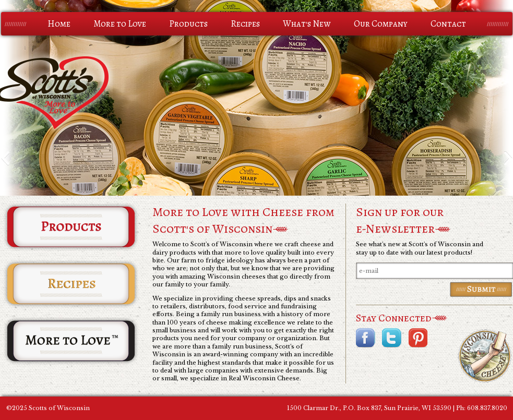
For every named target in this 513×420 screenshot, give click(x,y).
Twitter (392, 338)
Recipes (245, 24)
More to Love (120, 24)
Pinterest (418, 338)
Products (188, 24)
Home (59, 24)
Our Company (381, 24)
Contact (448, 24)
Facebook (366, 338)
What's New (307, 24)
